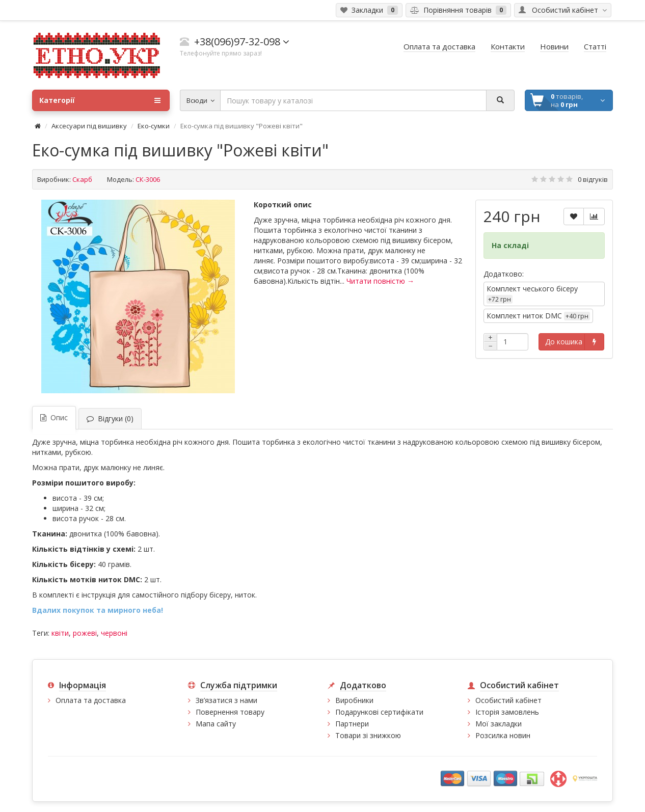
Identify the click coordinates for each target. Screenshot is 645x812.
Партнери (352, 724)
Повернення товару (230, 712)
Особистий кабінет (508, 700)
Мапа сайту (216, 724)
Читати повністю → (380, 281)
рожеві (85, 633)
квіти (60, 633)
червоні (114, 633)
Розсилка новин (503, 735)
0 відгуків (593, 179)
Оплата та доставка (91, 700)
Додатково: (504, 274)
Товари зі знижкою (368, 735)
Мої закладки (499, 724)
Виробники (354, 700)
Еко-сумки (154, 126)
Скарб (82, 179)
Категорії (100, 100)
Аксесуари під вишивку (89, 126)
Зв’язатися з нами (226, 700)
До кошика (564, 342)
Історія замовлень (507, 712)
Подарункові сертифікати (379, 712)
